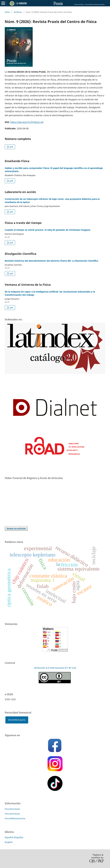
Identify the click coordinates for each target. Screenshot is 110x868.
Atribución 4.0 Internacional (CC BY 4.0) (55, 668)
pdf (11, 147)
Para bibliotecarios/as (15, 818)
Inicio (7, 12)
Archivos (18, 12)
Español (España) (14, 837)
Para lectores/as (12, 809)
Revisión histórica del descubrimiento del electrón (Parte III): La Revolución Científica (51, 261)
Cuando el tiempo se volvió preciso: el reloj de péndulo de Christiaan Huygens (48, 230)
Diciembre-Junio (17, 720)
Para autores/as (12, 814)
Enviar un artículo (16, 528)
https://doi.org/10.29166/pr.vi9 (27, 122)
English (9, 842)
